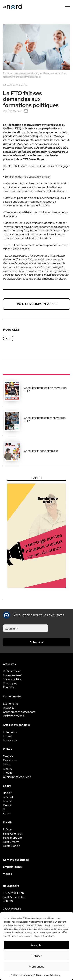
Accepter (37, 945)
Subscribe (36, 642)
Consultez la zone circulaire (41, 451)
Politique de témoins (21, 975)
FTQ (8, 338)
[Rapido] (37, 532)
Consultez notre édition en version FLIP (45, 389)
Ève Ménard (15, 111)
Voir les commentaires (37, 304)
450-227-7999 (12, 909)
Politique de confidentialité (47, 975)
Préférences (36, 967)
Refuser (37, 956)
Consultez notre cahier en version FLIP (45, 419)
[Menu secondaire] (68, 6)
